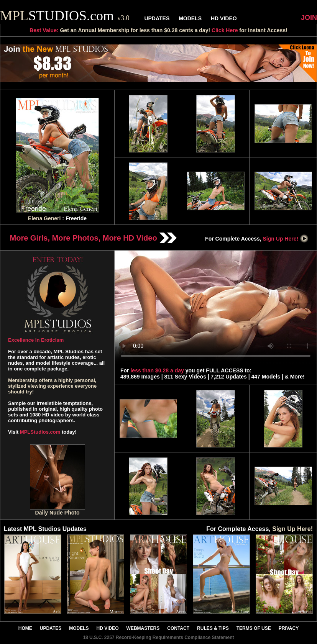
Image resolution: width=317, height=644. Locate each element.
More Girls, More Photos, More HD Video (94, 238)
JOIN (309, 18)
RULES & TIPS (213, 628)
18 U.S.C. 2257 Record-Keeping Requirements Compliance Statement (158, 637)
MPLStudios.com (40, 432)
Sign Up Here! (286, 239)
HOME (25, 628)
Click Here (225, 30)
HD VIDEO (224, 18)
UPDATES (157, 18)
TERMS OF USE (254, 628)
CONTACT (178, 628)
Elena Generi (44, 218)
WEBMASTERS (143, 628)
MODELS (190, 18)
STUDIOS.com (65, 16)
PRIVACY (289, 628)
